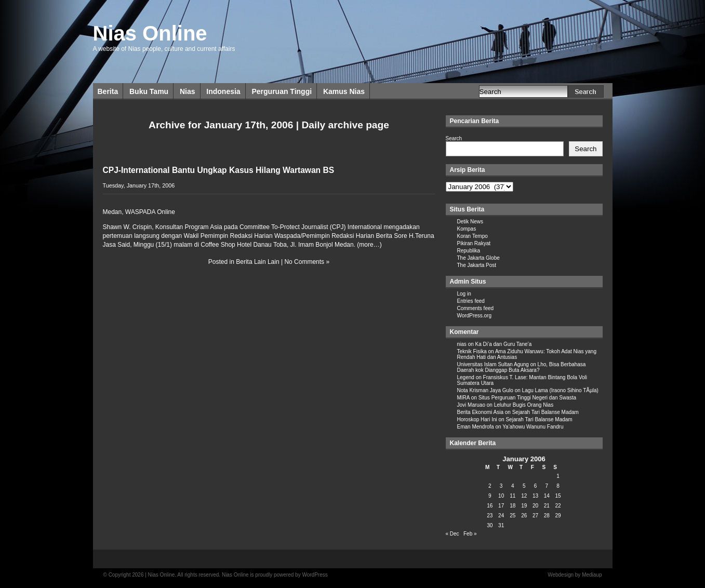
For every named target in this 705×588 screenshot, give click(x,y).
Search (454, 138)
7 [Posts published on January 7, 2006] (547, 486)
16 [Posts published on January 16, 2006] (490, 506)
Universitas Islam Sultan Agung (493, 364)
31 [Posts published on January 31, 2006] (501, 525)
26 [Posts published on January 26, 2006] (524, 516)
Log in (464, 294)
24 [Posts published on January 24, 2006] (501, 516)
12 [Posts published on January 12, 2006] (524, 496)
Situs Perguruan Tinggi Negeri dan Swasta (527, 398)
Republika (469, 251)
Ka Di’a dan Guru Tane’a (504, 344)
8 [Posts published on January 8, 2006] (558, 486)
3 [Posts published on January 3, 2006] (501, 486)
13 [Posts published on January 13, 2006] (535, 496)
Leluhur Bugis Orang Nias (524, 405)
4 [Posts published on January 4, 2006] (513, 486)
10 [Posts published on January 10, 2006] (501, 496)
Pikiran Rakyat (474, 243)
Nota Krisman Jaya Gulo (485, 390)
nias (462, 344)
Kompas (467, 229)
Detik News (470, 222)
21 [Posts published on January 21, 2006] (547, 506)
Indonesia (223, 91)
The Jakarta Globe (478, 258)
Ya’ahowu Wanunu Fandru (533, 427)
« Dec (453, 534)
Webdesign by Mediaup (575, 575)
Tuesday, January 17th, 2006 (139, 185)
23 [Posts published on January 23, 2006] (490, 516)
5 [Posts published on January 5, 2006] (524, 486)
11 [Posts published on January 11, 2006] (513, 496)
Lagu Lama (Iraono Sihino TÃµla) (560, 390)
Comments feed (476, 308)
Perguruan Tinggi (282, 91)
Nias (188, 91)
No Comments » (307, 262)
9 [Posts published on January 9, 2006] (490, 496)
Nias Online (150, 33)
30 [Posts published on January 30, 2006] (490, 525)
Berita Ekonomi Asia (481, 412)
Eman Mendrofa (476, 427)
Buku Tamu (149, 91)
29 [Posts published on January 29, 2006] (558, 516)
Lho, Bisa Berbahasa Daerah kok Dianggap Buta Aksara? (522, 367)
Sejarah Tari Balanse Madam (546, 412)
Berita (108, 91)
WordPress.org (475, 316)
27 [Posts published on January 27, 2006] (535, 516)
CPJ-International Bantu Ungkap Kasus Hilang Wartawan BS (219, 170)
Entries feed (471, 301)
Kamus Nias (344, 91)
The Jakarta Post (477, 265)
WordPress (315, 575)
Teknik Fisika (472, 351)
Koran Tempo (473, 236)
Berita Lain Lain (257, 262)
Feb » (470, 534)
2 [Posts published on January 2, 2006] (490, 486)
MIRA (463, 398)
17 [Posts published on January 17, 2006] (501, 506)
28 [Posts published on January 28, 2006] (547, 516)
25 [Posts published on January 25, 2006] (513, 516)
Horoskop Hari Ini (477, 419)
